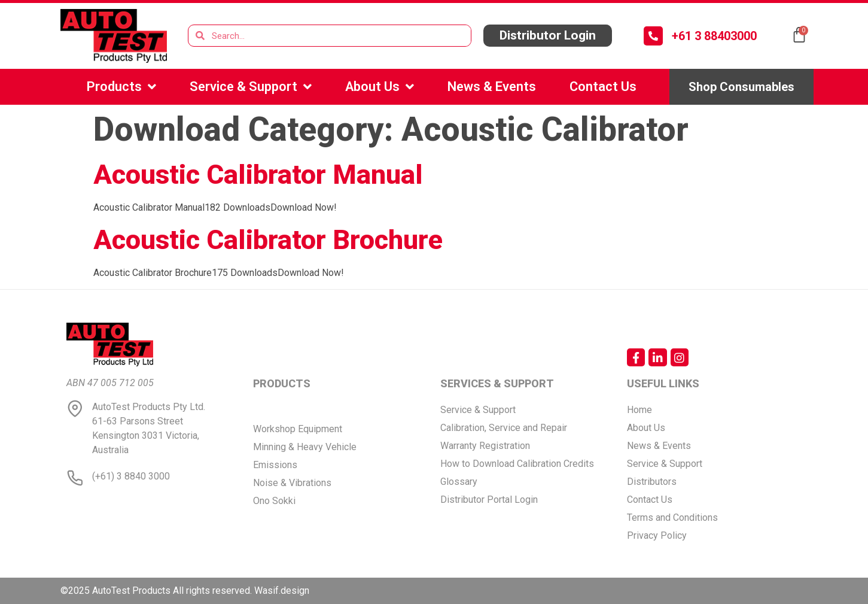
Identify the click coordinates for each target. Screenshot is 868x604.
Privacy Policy (657, 535)
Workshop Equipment (298, 429)
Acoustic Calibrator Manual (258, 174)
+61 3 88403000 (714, 36)
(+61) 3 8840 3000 (131, 476)
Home (639, 410)
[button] (547, 36)
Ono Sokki (274, 501)
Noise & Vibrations (292, 483)
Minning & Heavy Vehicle (305, 447)
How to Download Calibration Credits (517, 464)
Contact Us (603, 86)
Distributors (652, 482)
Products (121, 87)
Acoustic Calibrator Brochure (268, 240)
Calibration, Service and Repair (504, 428)
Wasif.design (282, 591)
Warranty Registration (485, 446)
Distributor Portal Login (489, 500)
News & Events (492, 86)
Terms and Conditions (672, 518)
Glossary (459, 482)
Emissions (275, 465)
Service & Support (251, 87)
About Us (380, 87)
